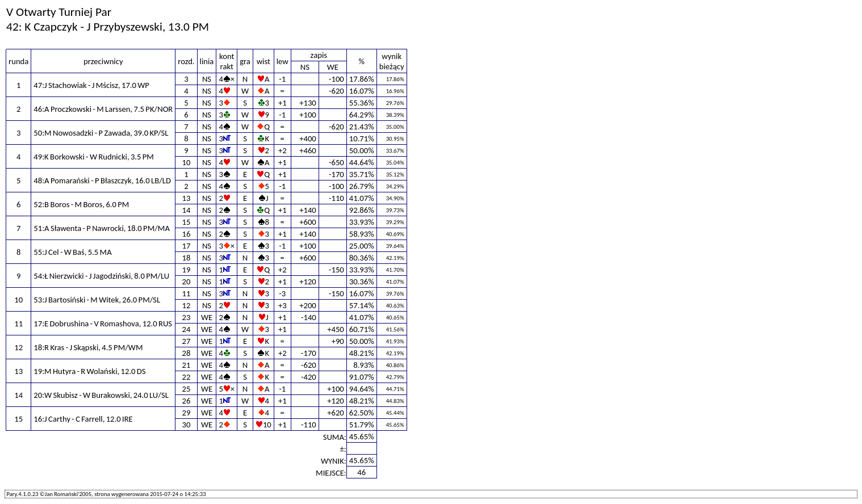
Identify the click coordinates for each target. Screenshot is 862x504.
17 (187, 246)
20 (187, 282)
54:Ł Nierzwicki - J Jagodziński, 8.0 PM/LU (101, 276)
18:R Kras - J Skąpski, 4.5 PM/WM (88, 347)
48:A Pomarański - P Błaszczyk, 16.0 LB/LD (102, 180)
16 (187, 234)
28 (187, 353)
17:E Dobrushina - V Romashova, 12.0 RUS (103, 324)
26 (187, 401)
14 (187, 210)
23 (187, 317)
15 (187, 222)
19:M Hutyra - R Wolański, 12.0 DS (89, 371)
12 (187, 305)
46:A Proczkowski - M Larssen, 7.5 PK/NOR (103, 109)
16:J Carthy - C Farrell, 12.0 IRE (83, 419)
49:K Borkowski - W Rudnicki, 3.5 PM (94, 157)
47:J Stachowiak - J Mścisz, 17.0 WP (91, 85)
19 (187, 270)
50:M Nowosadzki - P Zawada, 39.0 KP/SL (101, 133)
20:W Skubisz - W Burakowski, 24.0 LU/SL (101, 395)
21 (187, 365)
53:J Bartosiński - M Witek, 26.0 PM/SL (97, 300)
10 (187, 162)
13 (187, 198)
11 (187, 293)
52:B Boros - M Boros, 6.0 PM (81, 204)
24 (187, 329)
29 (187, 413)
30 (187, 425)
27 (187, 341)
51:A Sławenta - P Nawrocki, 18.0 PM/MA (102, 228)
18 (187, 258)
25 (187, 389)
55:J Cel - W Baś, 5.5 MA (72, 252)
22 (187, 377)
